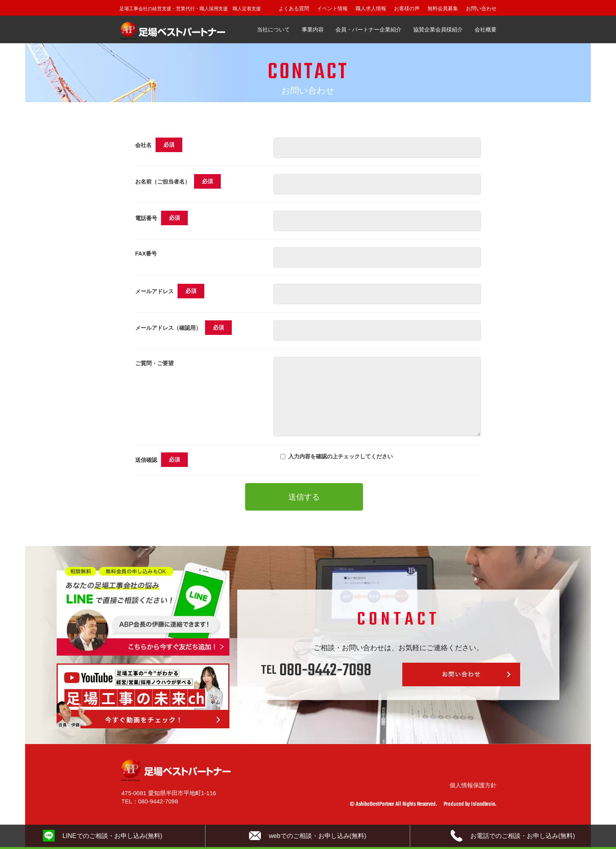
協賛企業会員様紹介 (438, 29)
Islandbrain (483, 804)
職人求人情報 (371, 8)
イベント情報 (332, 8)
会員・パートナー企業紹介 (368, 29)
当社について (273, 29)
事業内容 (313, 29)
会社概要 (486, 29)
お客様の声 (407, 8)
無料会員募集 (443, 8)
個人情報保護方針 (473, 785)
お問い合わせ (481, 8)
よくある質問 (294, 8)
